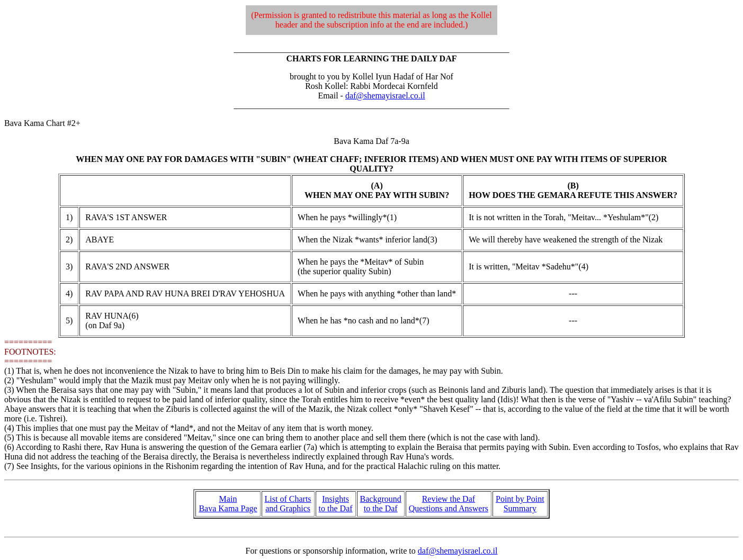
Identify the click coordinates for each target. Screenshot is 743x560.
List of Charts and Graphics (288, 504)
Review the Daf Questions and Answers (449, 504)
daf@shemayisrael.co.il (385, 96)
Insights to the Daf (336, 504)
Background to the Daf (381, 504)
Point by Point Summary (520, 504)
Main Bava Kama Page (228, 504)
